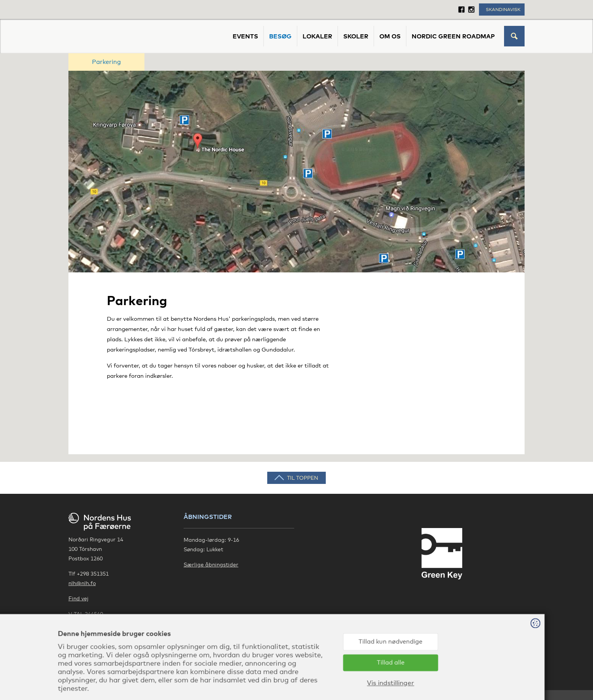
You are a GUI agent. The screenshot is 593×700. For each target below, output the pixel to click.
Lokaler (317, 36)
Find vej (78, 598)
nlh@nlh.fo (82, 583)
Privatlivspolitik (88, 623)
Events (245, 36)
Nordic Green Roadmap (453, 36)
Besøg (280, 36)
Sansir (516, 677)
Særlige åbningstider (211, 564)
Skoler (356, 36)
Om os (390, 36)
